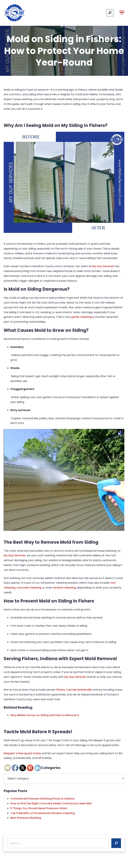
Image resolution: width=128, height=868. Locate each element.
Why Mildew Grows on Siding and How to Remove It (45, 715)
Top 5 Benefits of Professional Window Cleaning (43, 813)
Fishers (60, 690)
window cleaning (64, 588)
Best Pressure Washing (26, 818)
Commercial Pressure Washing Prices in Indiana (42, 799)
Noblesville (85, 690)
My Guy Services (103, 266)
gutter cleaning (81, 317)
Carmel (71, 690)
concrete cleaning (29, 588)
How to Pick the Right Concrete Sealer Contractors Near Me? (51, 803)
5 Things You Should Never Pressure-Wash (39, 808)
